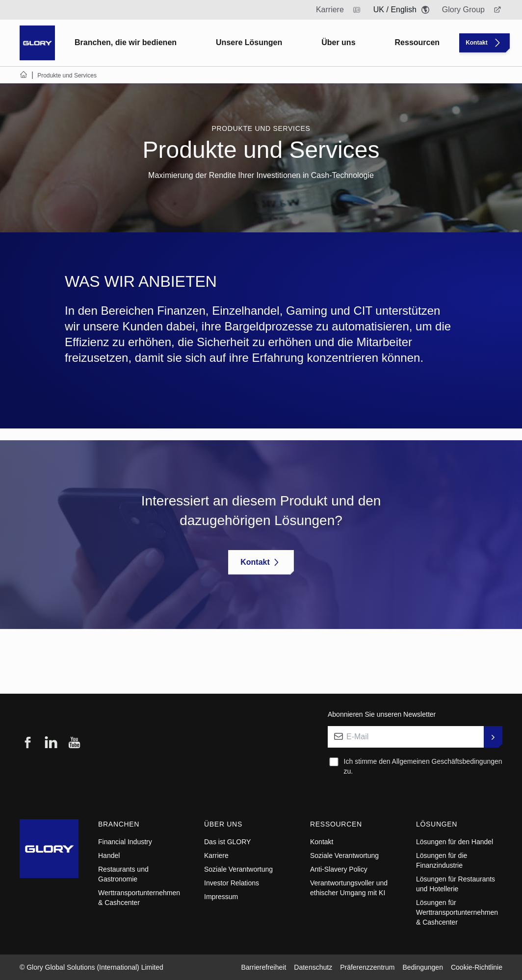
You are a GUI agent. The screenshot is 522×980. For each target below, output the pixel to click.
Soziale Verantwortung (238, 869)
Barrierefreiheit (263, 967)
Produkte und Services (261, 128)
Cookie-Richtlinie (477, 967)
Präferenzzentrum (367, 967)
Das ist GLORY (227, 842)
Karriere (216, 855)
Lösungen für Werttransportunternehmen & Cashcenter (457, 912)
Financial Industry (125, 842)
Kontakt (322, 842)
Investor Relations (232, 883)
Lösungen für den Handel (455, 842)
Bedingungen (423, 967)
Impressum (221, 897)
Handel (109, 855)
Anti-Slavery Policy (339, 869)
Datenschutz (313, 967)
